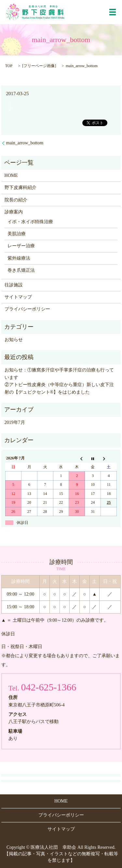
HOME (11, 175)
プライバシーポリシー (27, 309)
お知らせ (14, 340)
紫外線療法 (19, 258)
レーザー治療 (21, 246)
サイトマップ (18, 297)
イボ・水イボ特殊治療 (30, 222)
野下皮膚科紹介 (20, 188)
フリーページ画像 (39, 66)
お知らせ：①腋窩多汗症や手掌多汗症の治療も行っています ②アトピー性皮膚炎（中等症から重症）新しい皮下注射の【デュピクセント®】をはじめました (61, 381)
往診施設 (14, 285)
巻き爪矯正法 (21, 270)
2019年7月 (15, 422)
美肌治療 (17, 234)
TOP (9, 66)
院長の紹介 (16, 200)
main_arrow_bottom (25, 143)
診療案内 (14, 212)
